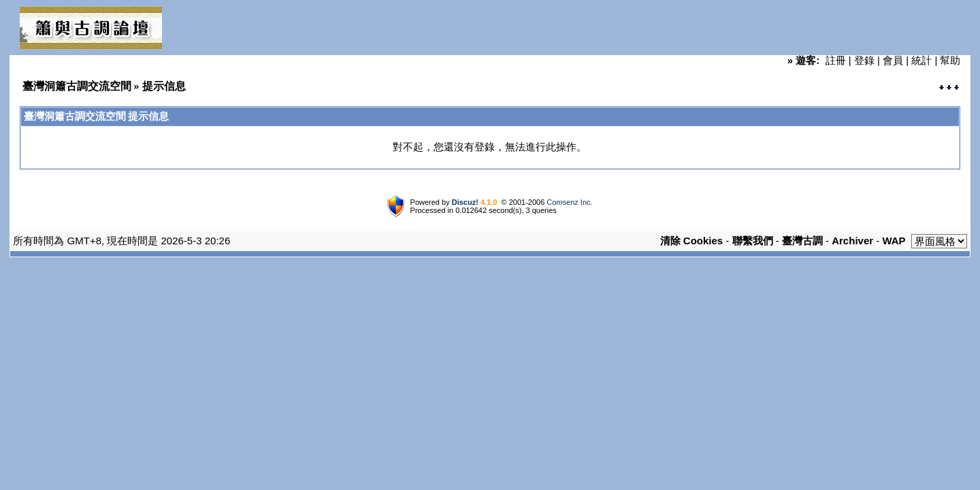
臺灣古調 (802, 241)
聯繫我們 (753, 241)
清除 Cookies (692, 241)
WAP (894, 241)
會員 (893, 60)
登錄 (864, 60)
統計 (921, 60)
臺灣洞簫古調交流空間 (77, 86)
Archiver (852, 241)
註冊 (836, 60)
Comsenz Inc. (569, 202)
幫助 (950, 60)
